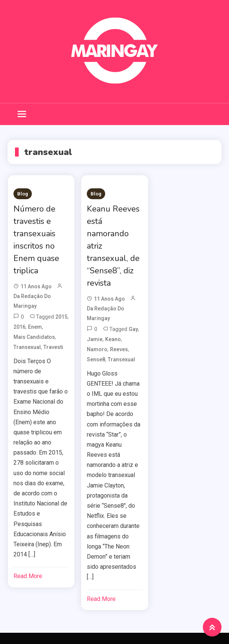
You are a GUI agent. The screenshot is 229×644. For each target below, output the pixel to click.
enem (35, 327)
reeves (119, 349)
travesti (53, 347)
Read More (28, 576)
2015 (61, 317)
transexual (27, 347)
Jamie (95, 339)
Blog (23, 194)
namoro (97, 349)
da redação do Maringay (32, 301)
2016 (19, 327)
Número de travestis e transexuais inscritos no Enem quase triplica (36, 240)
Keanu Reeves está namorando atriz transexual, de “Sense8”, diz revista (113, 246)
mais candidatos (34, 337)
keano (113, 339)
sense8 (96, 359)
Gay (133, 329)
